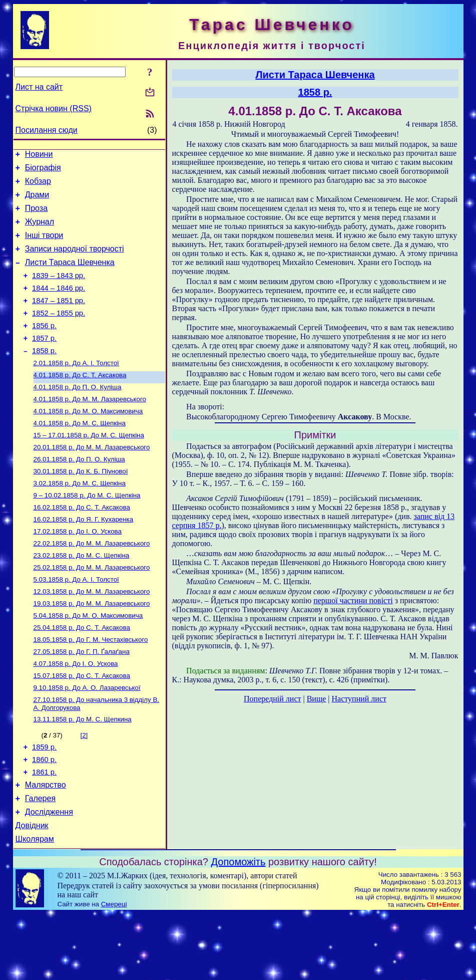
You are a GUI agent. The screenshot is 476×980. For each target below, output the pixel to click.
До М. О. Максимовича (88, 440)
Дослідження (49, 875)
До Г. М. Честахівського (91, 688)
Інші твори (44, 246)
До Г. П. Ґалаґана (82, 701)
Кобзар (38, 186)
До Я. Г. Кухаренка (84, 557)
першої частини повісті (353, 600)
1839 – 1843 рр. (59, 291)
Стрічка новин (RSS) (54, 108)
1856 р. (44, 347)
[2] (84, 789)
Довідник (32, 890)
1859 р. (44, 803)
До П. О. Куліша (78, 414)
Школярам (35, 905)
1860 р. (44, 817)
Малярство (46, 845)
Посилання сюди (47, 130)
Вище (317, 699)
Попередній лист (272, 699)
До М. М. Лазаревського (90, 427)
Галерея (40, 860)
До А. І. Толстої (76, 388)
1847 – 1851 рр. (59, 319)
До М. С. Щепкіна (80, 453)
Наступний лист (359, 699)
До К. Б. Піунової (81, 505)
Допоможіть (239, 928)
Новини (39, 156)
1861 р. (44, 831)
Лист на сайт (39, 87)
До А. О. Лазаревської (87, 740)
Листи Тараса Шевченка (70, 276)
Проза (36, 216)
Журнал (40, 231)
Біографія (43, 171)
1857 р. (44, 361)
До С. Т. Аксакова (80, 401)
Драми (37, 201)
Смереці (114, 970)
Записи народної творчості (75, 261)
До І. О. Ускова (78, 570)
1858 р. (44, 375)
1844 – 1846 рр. (59, 305)
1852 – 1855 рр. (59, 333)
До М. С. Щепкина (83, 773)
